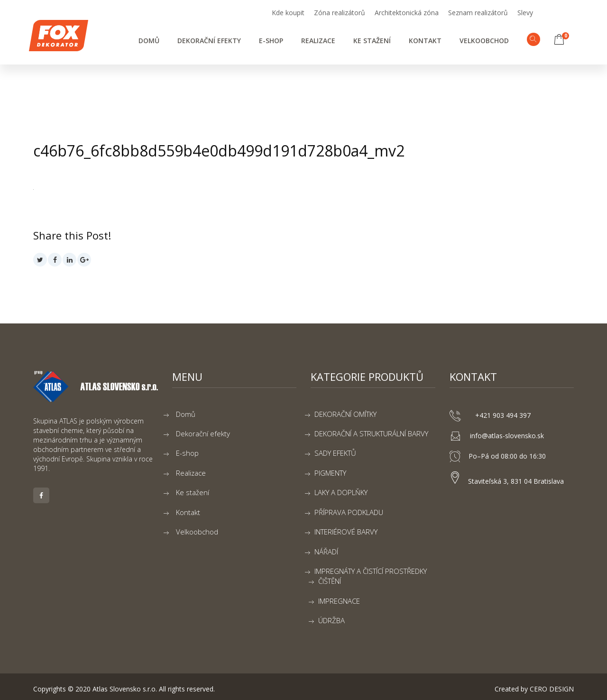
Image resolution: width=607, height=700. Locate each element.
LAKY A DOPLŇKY (341, 492)
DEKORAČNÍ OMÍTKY (345, 414)
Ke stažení (372, 41)
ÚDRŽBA (331, 620)
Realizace (318, 41)
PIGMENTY (330, 473)
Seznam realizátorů (478, 13)
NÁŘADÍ (326, 552)
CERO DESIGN (552, 689)
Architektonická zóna (407, 13)
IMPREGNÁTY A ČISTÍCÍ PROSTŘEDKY (371, 571)
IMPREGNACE (339, 601)
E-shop (271, 41)
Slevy (525, 13)
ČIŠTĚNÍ (330, 581)
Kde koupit (288, 13)
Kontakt (425, 41)
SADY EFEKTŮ (335, 453)
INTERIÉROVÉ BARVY (346, 532)
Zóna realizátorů (340, 13)
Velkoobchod (484, 41)
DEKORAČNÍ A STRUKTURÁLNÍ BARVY (371, 433)
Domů (149, 41)
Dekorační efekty (209, 41)
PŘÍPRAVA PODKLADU (349, 512)
